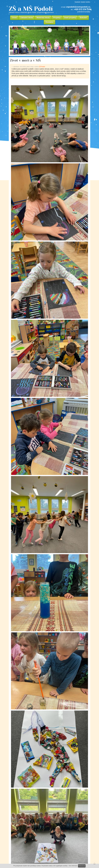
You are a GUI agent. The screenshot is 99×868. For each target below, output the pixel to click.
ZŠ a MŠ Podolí (32, 9)
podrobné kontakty (84, 12)
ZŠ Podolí (42, 67)
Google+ (88, 2)
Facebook (77, 2)
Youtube (83, 2)
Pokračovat (82, 866)
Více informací (73, 866)
